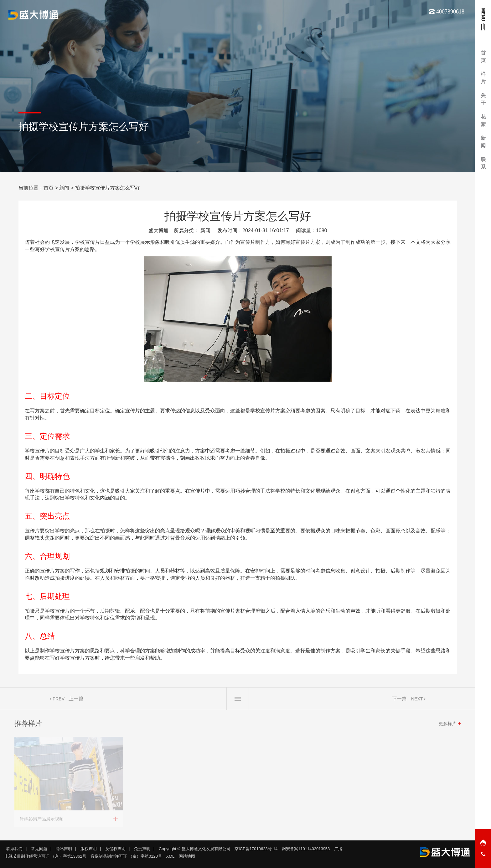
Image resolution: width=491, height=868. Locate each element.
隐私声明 (64, 849)
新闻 (64, 188)
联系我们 (14, 849)
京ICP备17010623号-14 (256, 849)
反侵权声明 (115, 849)
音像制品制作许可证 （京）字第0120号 (126, 856)
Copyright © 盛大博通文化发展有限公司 (194, 849)
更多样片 (447, 726)
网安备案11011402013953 (306, 849)
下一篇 (399, 701)
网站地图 (187, 856)
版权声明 (89, 849)
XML (171, 856)
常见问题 (39, 849)
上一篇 (76, 701)
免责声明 (142, 849)
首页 (49, 188)
